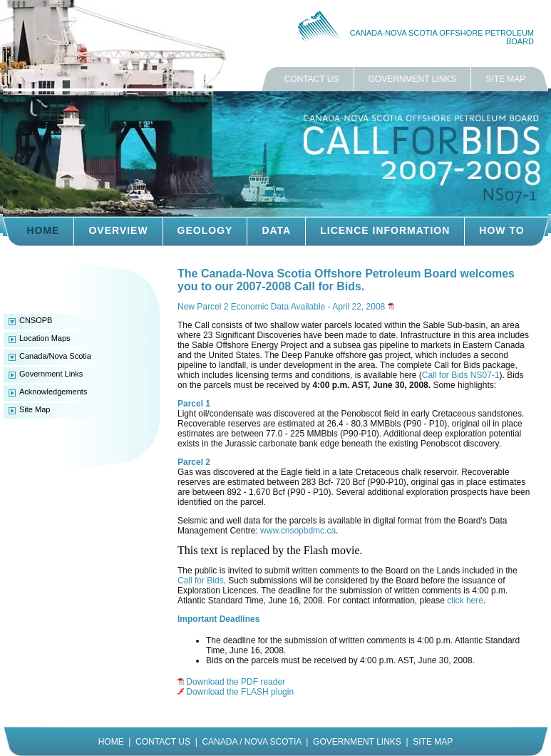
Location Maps (45, 338)
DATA (276, 230)
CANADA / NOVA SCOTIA (251, 742)
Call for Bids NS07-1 (461, 375)
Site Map (35, 409)
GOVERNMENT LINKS (413, 79)
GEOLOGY (205, 230)
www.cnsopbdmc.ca (298, 531)
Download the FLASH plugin (240, 692)
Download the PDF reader (236, 682)
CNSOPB (36, 320)
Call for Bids (201, 581)
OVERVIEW (118, 230)
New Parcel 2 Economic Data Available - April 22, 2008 (281, 307)
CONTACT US (312, 79)
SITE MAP (505, 79)
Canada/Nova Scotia (55, 356)
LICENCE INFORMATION (385, 230)
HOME (43, 230)
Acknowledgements (53, 392)
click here (465, 601)
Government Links (51, 374)
